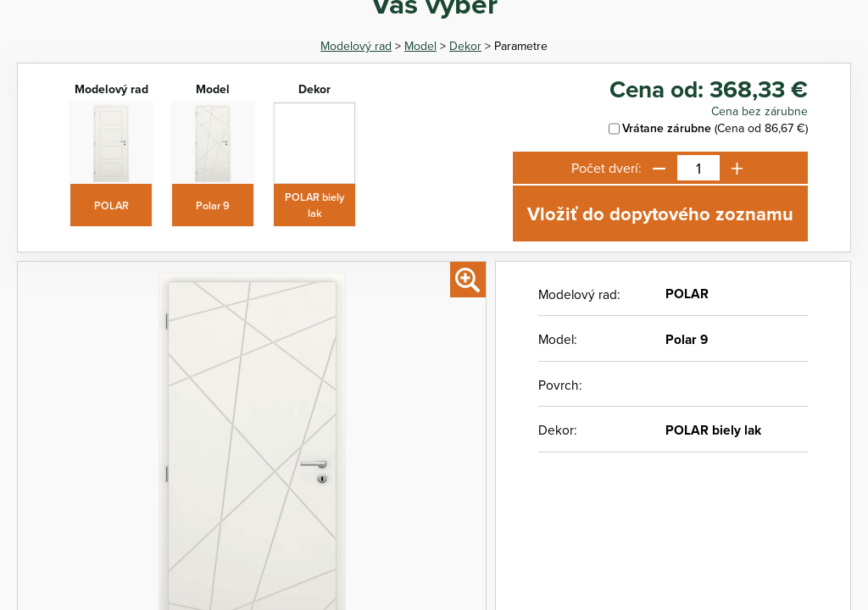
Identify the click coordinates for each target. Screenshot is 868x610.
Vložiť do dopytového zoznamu (660, 213)
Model (420, 46)
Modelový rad (356, 46)
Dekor (465, 46)
